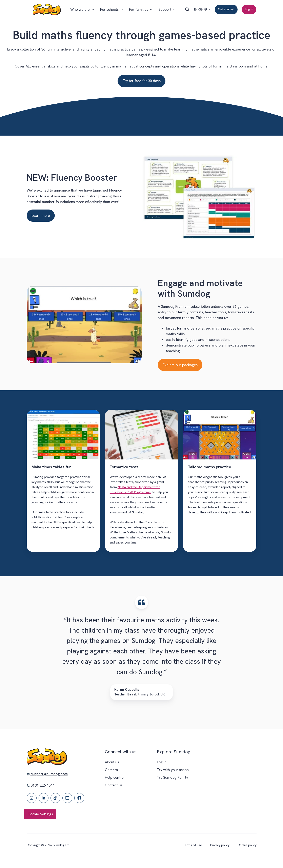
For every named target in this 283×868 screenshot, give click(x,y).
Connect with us (121, 752)
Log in (249, 9)
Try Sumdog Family (173, 777)
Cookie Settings (40, 814)
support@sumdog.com (49, 774)
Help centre (114, 777)
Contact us (114, 785)
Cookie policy (247, 845)
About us (112, 762)
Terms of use (193, 845)
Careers (111, 770)
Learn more (41, 215)
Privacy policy (220, 845)
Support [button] (165, 9)
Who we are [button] (80, 9)
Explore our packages (180, 365)
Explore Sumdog (174, 752)
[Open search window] (187, 9)
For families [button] (139, 9)
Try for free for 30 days (142, 81)
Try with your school (173, 770)
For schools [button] (109, 9)
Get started (226, 9)
